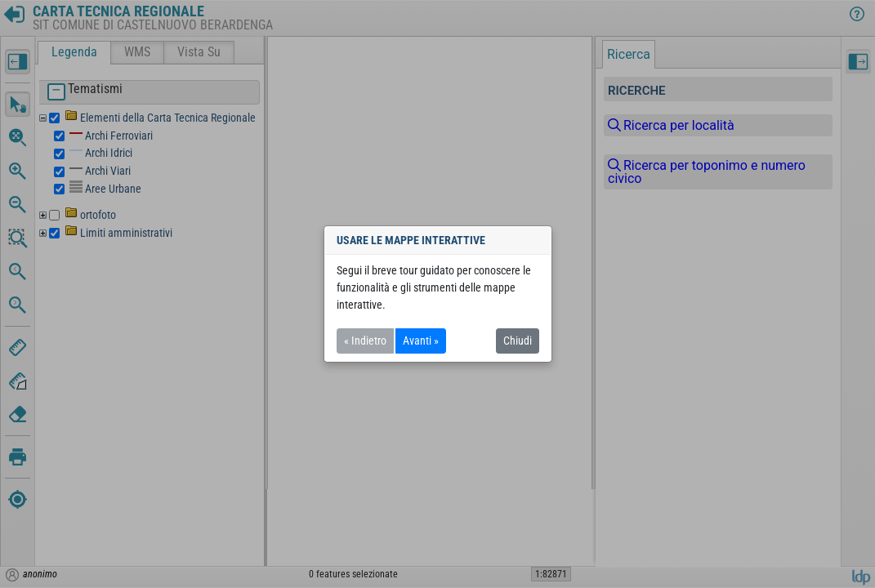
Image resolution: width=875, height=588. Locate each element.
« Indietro (365, 341)
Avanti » (421, 341)
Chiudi (518, 341)
